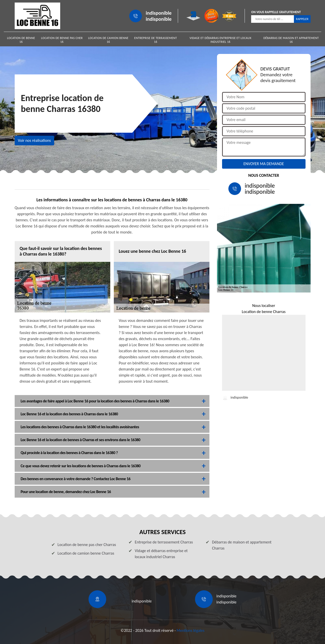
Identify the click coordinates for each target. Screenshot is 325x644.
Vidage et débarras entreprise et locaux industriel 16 (220, 40)
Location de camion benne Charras (86, 553)
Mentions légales (190, 630)
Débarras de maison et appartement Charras (242, 545)
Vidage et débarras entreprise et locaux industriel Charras (161, 554)
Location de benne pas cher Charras (87, 545)
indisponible (159, 13)
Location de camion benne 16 (108, 40)
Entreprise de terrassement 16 (156, 40)
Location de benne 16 (21, 40)
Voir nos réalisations (35, 140)
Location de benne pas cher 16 (62, 40)
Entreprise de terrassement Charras (164, 542)
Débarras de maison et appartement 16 (291, 40)
